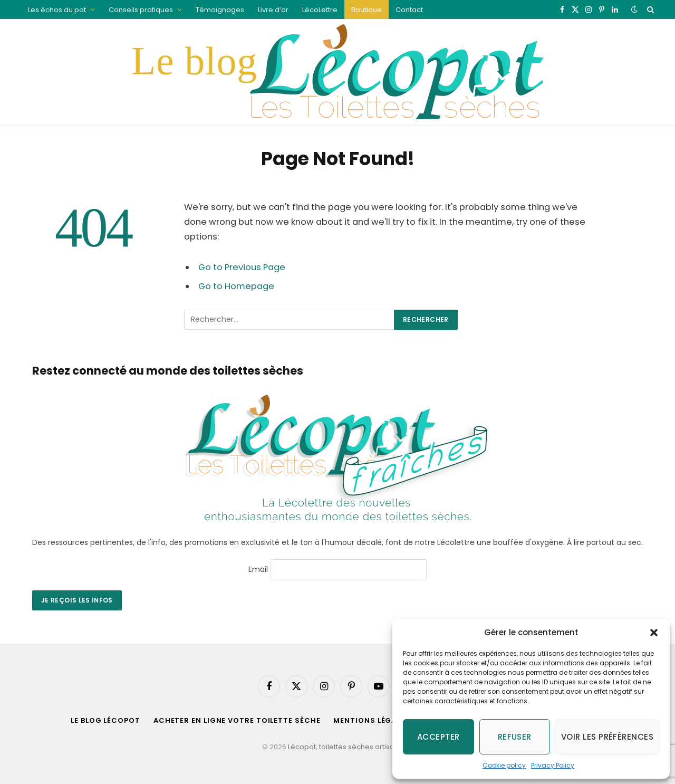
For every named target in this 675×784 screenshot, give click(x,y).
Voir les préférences (607, 737)
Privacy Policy (553, 765)
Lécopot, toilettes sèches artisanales (351, 747)
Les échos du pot (57, 10)
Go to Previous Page (242, 267)
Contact (409, 10)
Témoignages (220, 10)
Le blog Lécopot (105, 720)
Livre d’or (273, 10)
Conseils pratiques (141, 10)
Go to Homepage (236, 286)
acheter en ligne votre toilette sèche (237, 720)
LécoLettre (320, 10)
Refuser (515, 737)
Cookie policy (504, 765)
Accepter (438, 737)
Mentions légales (372, 720)
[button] (654, 633)
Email (258, 569)
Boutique (367, 10)
